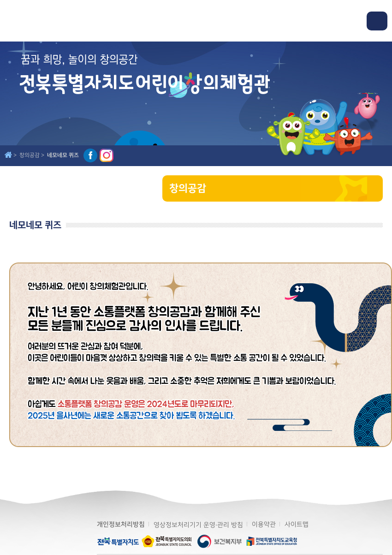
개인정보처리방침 (121, 525)
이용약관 (264, 524)
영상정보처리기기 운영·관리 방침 (198, 525)
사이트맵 (297, 524)
